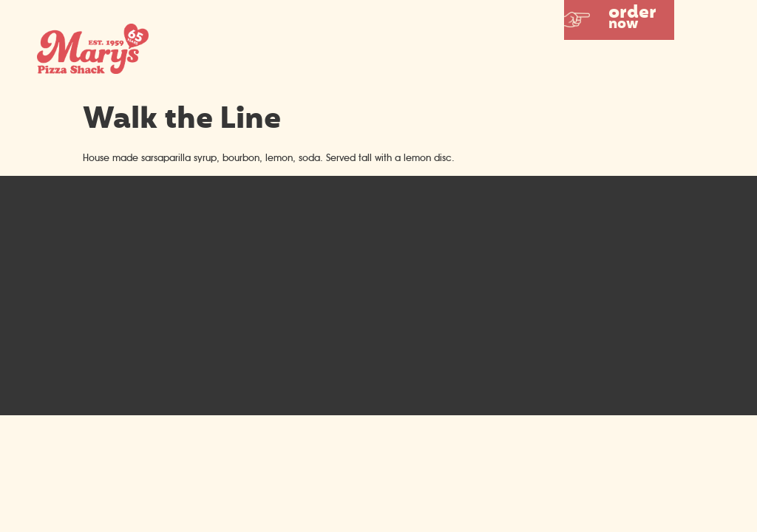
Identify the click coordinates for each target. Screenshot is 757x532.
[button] (619, 20)
